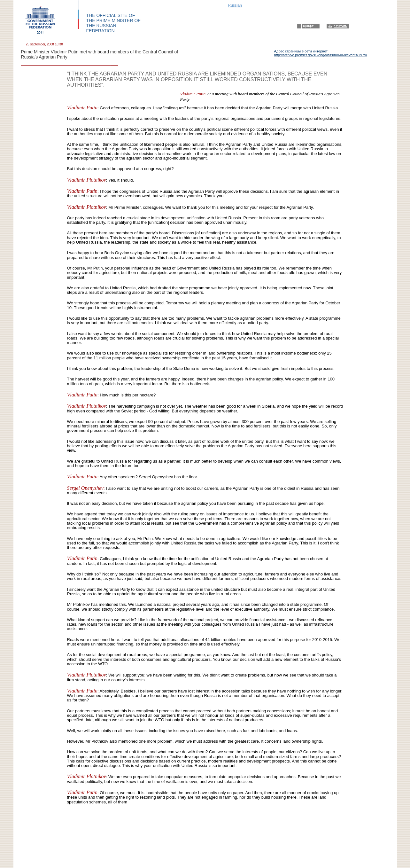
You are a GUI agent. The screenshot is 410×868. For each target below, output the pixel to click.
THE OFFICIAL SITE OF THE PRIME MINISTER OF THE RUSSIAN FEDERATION (113, 23)
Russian (235, 5)
